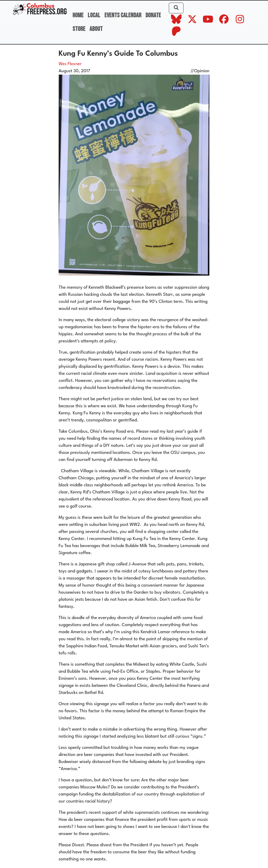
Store (79, 29)
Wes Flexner (70, 64)
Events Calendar (123, 15)
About (96, 29)
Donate (153, 15)
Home (78, 15)
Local (94, 15)
